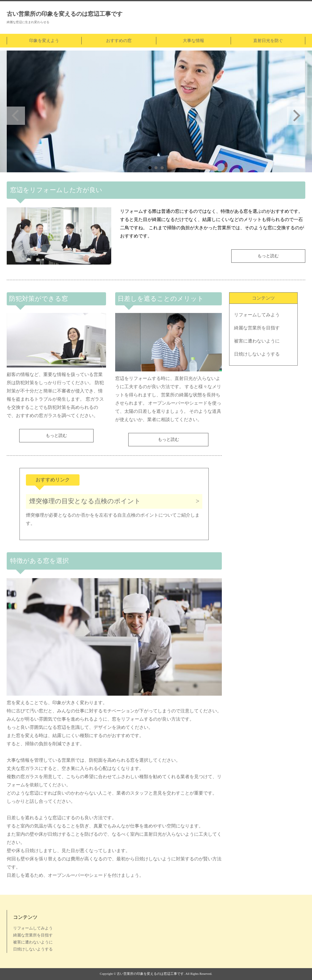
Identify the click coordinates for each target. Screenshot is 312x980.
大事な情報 (193, 41)
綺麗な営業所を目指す (257, 328)
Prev (16, 116)
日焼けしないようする (257, 354)
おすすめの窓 (119, 41)
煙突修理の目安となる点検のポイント (85, 501)
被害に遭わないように (257, 341)
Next (296, 116)
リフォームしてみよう (257, 315)
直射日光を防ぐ (268, 41)
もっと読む (268, 256)
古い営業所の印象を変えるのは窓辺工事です (65, 14)
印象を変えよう (44, 41)
